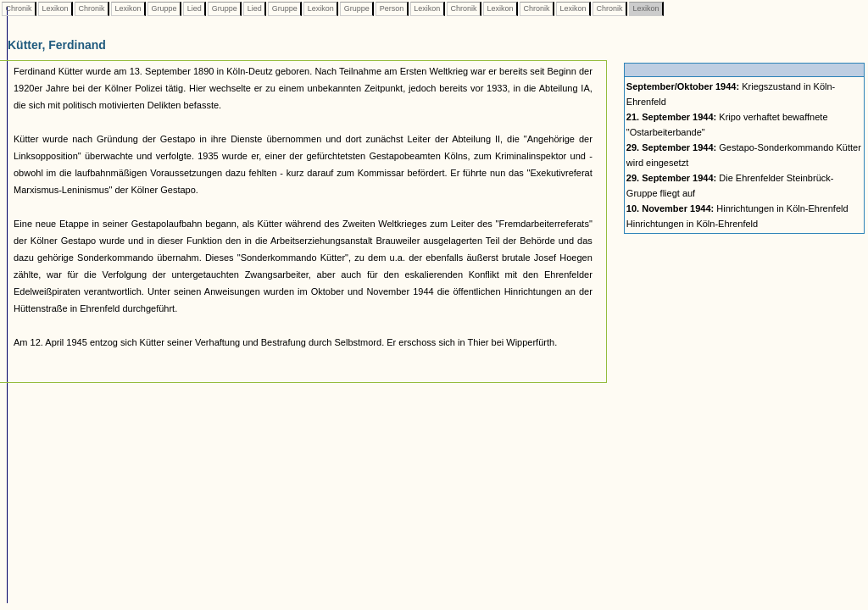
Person (392, 8)
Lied (194, 8)
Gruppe (164, 8)
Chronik (19, 8)
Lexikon (55, 8)
